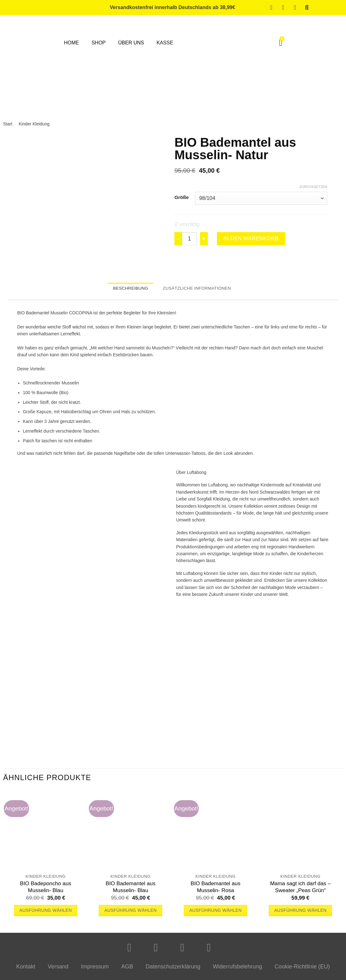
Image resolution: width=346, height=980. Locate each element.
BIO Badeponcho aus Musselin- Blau (46, 890)
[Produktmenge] (189, 239)
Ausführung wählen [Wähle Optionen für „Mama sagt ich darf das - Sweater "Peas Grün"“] (300, 913)
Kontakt (26, 970)
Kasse (165, 43)
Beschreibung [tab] (126, 290)
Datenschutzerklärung (173, 970)
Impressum (95, 970)
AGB (127, 970)
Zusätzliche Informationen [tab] (200, 290)
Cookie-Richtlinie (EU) (302, 970)
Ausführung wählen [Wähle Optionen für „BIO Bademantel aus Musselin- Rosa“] (216, 913)
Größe (182, 197)
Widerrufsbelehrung (237, 970)
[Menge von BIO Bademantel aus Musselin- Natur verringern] (178, 239)
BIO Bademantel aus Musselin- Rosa (216, 890)
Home (72, 43)
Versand (58, 970)
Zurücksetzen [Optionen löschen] (313, 187)
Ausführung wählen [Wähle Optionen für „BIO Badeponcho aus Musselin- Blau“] (45, 913)
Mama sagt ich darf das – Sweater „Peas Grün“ (300, 890)
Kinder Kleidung (34, 124)
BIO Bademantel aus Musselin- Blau (130, 890)
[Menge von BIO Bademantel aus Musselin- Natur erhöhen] (204, 239)
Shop (99, 43)
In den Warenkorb (256, 239)
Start (8, 124)
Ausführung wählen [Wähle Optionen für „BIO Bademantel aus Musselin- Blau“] (130, 913)
